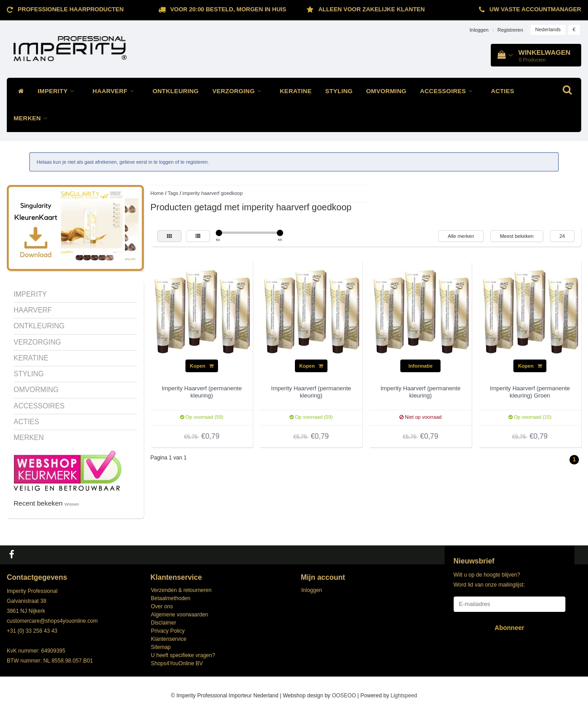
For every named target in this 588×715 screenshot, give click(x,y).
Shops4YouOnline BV (177, 663)
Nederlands (548, 29)
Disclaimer (164, 623)
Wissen (72, 504)
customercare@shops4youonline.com (52, 621)
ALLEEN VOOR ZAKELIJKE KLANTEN (372, 9)
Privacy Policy (168, 631)
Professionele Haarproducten (71, 9)
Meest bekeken (517, 236)
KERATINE (296, 91)
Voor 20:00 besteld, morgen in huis (228, 9)
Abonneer (510, 628)
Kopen (202, 366)
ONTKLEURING (175, 91)
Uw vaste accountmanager (535, 9)
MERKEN (33, 118)
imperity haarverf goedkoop (212, 193)
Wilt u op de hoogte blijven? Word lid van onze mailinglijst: (489, 580)
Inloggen (479, 30)
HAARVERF (116, 91)
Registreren (510, 30)
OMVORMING (386, 91)
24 (562, 236)
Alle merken (461, 236)
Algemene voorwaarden (180, 615)
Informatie (420, 366)
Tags (173, 193)
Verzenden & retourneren (181, 590)
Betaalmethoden (171, 598)
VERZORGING (239, 91)
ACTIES (502, 91)
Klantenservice (169, 639)
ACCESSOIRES (449, 91)
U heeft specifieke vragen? (183, 655)
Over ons (162, 606)
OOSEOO (344, 696)
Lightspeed (404, 696)
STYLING (339, 91)
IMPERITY (58, 91)
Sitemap (161, 647)
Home (157, 193)
